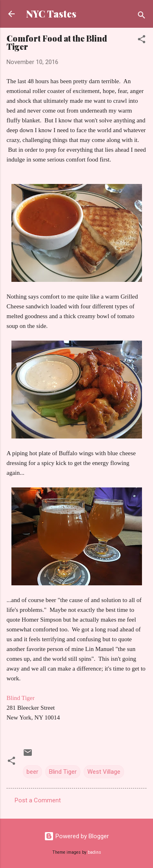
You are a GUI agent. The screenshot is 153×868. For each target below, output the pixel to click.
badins (94, 852)
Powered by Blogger (76, 836)
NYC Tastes (51, 14)
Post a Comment (38, 800)
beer (32, 772)
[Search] (142, 17)
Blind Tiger (21, 698)
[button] (142, 41)
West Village (104, 772)
